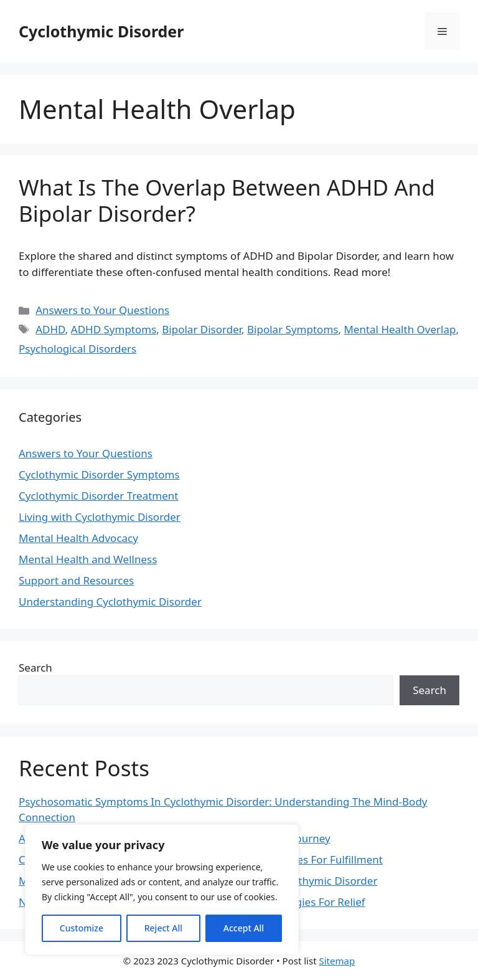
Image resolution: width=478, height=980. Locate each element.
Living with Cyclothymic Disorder (100, 517)
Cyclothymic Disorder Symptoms (99, 474)
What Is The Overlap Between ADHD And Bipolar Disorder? (227, 200)
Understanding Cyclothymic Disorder (110, 602)
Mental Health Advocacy (78, 538)
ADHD (50, 329)
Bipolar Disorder (202, 329)
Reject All (163, 928)
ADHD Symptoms (114, 329)
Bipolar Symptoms (293, 329)
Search (35, 668)
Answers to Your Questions (102, 310)
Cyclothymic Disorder (101, 31)
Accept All (244, 928)
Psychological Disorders (77, 349)
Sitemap (337, 961)
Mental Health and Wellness (88, 559)
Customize (82, 928)
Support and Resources (76, 580)
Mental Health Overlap (400, 329)
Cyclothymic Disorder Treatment (98, 496)
